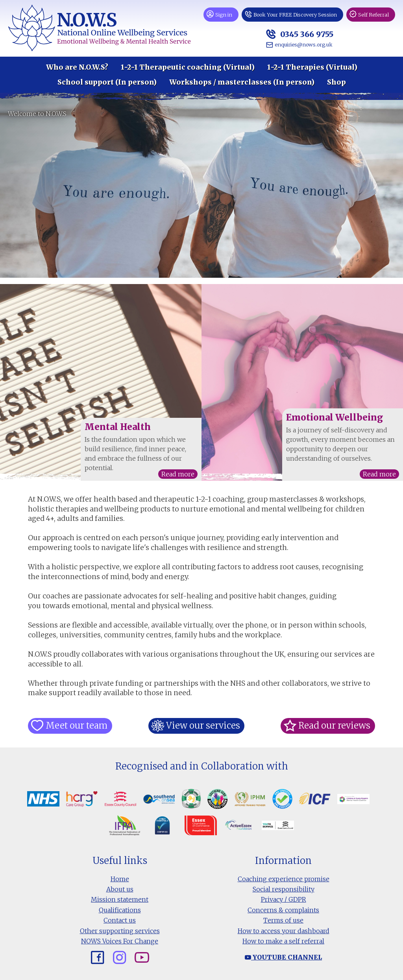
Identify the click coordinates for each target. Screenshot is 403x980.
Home (120, 879)
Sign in (224, 15)
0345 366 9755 (306, 34)
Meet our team (76, 725)
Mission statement (120, 899)
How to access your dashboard (284, 931)
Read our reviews (334, 725)
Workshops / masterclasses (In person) (242, 82)
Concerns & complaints (283, 910)
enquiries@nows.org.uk (304, 44)
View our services (203, 725)
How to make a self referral (283, 941)
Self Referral (373, 15)
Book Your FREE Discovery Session (295, 15)
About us (120, 889)
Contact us (120, 920)
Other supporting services (120, 931)
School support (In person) (107, 82)
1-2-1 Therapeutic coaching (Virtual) (188, 67)
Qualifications (120, 910)
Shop (336, 82)
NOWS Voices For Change (120, 941)
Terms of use (283, 920)
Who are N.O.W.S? (77, 67)
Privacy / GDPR (284, 899)
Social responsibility (284, 889)
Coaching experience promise (284, 879)
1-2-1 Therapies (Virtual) (312, 67)
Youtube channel (283, 957)
